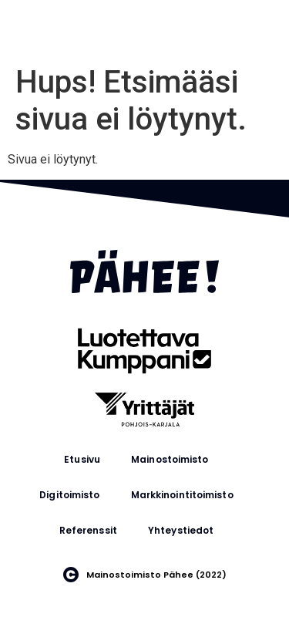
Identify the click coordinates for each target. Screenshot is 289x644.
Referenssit (88, 530)
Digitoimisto (69, 495)
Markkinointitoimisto (182, 495)
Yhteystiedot (181, 530)
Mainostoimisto (170, 459)
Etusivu (82, 459)
